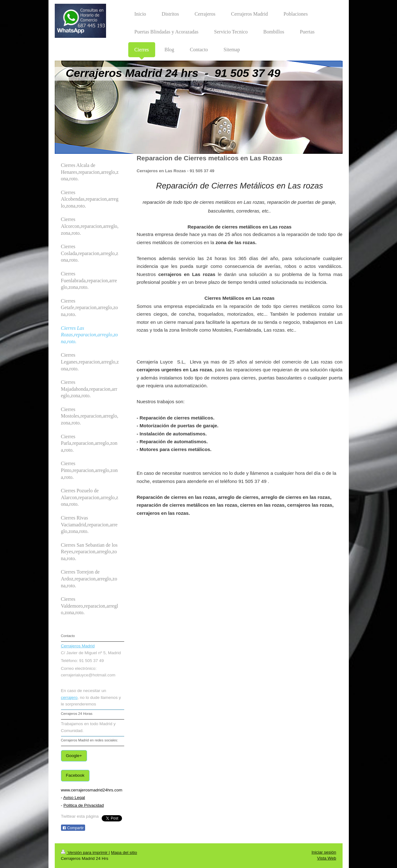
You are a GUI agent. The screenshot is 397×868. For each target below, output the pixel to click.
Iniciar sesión (324, 852)
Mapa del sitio (124, 853)
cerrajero (69, 697)
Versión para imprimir (85, 853)
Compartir (73, 828)
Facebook (75, 775)
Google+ (74, 756)
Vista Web (326, 858)
